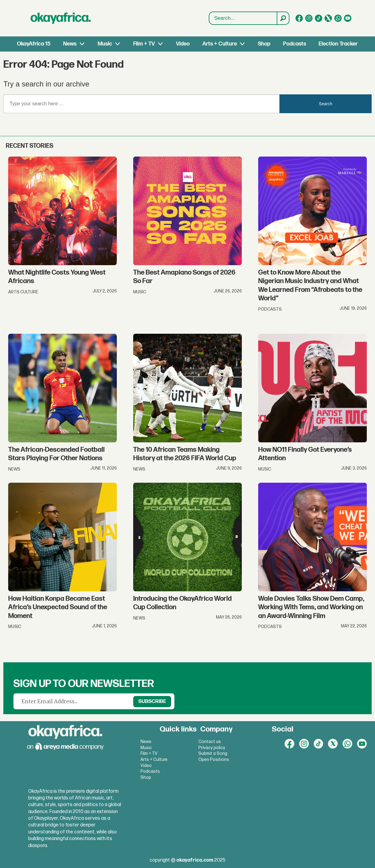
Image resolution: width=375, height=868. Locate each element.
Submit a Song (213, 753)
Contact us (210, 742)
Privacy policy (212, 748)
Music (105, 44)
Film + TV (144, 44)
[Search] (283, 18)
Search (209, 18)
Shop (264, 44)
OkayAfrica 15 (34, 44)
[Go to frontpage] (61, 18)
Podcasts (295, 44)
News (70, 44)
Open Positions (214, 760)
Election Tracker (338, 44)
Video (183, 44)
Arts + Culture (220, 44)
